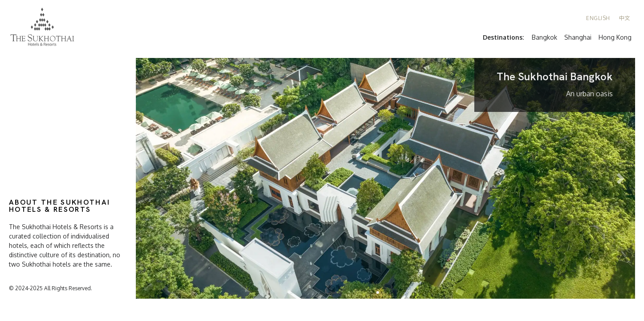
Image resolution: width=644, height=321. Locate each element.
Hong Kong (615, 37)
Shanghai (578, 37)
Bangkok (544, 37)
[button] (378, 292)
